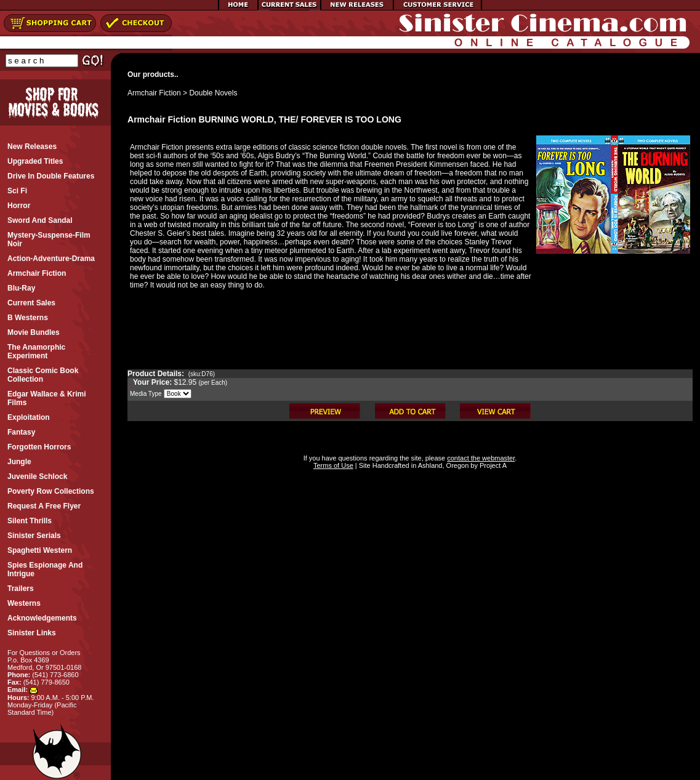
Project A (492, 465)
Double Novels (213, 93)
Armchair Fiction (154, 93)
